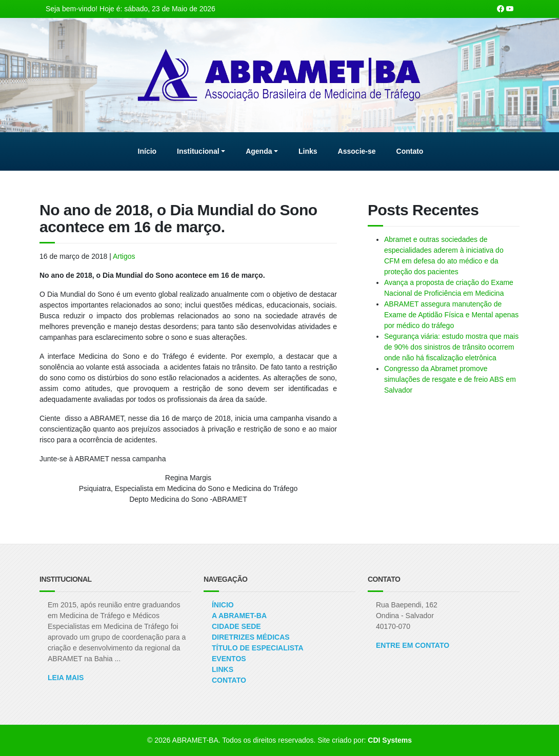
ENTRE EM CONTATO (413, 645)
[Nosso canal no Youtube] (510, 9)
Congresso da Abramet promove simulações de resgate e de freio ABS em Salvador (450, 379)
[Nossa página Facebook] (501, 9)
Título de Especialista (258, 648)
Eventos (229, 659)
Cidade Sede (236, 626)
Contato (229, 680)
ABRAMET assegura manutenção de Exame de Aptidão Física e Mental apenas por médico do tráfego (451, 315)
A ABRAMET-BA (239, 616)
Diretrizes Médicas (251, 637)
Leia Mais (66, 678)
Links (223, 669)
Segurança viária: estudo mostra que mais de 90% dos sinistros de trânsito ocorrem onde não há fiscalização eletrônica (451, 347)
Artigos (124, 256)
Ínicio (223, 605)
